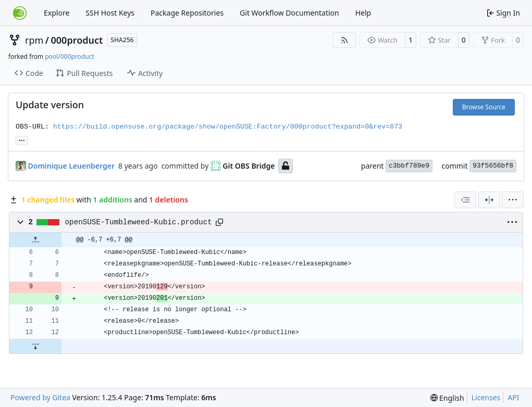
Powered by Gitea (40, 397)
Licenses (486, 397)
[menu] (513, 200)
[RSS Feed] (344, 40)
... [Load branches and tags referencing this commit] (22, 139)
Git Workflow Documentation (289, 13)
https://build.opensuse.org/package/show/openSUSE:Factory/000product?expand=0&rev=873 (228, 127)
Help (363, 13)
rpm (34, 40)
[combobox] (465, 200)
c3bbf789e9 (409, 166)
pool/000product (69, 56)
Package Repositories (187, 13)
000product (77, 40)
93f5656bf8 (493, 166)
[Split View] (489, 200)
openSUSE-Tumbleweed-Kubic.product (139, 222)
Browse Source (484, 107)
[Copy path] (219, 222)
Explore (57, 13)
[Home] (20, 13)
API (513, 397)
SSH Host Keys (110, 13)
